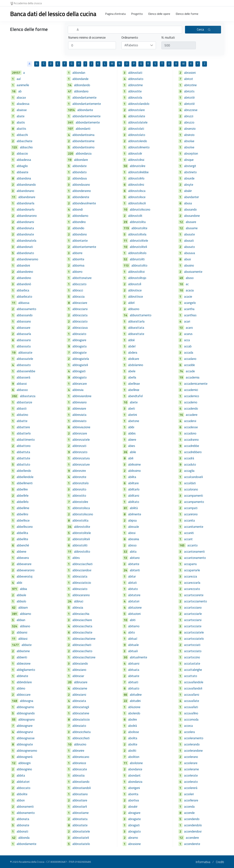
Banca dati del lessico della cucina (53, 14)
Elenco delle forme (187, 14)
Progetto (137, 14)
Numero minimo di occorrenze (87, 38)
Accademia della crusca (26, 3)
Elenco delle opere (159, 14)
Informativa (203, 862)
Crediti (220, 862)
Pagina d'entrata (115, 14)
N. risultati (168, 38)
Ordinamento (130, 38)
